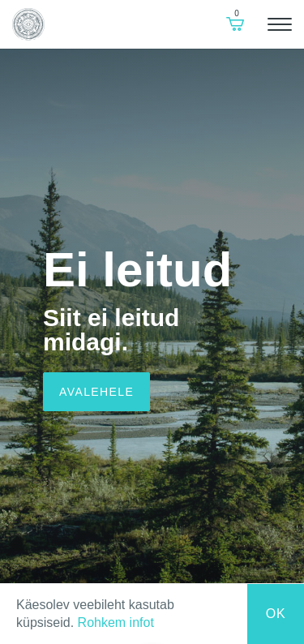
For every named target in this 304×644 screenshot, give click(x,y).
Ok (276, 614)
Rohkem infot (116, 623)
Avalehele (96, 392)
